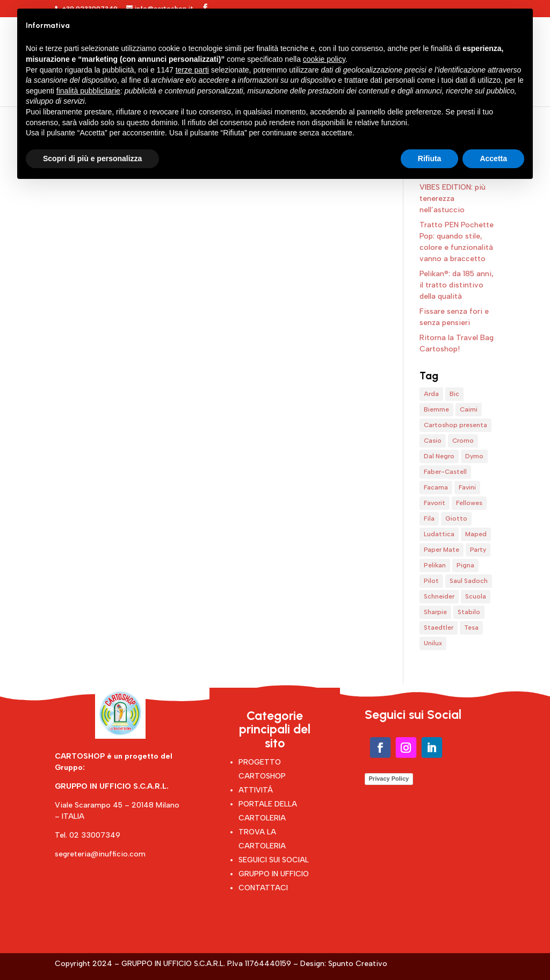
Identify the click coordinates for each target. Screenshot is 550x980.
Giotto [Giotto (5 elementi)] (456, 518)
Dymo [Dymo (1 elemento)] (474, 456)
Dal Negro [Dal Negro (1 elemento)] (439, 456)
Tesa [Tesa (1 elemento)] (471, 628)
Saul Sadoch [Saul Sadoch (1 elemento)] (469, 581)
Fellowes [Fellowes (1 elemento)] (469, 503)
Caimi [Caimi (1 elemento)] (469, 409)
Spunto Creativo (358, 964)
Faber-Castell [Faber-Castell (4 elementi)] (445, 472)
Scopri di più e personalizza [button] (92, 158)
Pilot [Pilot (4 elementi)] (431, 581)
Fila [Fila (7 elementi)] (429, 518)
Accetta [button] (493, 158)
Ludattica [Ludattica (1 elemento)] (439, 534)
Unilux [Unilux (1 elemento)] (433, 643)
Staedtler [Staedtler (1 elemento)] (439, 628)
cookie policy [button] (324, 59)
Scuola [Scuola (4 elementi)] (476, 596)
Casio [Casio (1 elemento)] (433, 441)
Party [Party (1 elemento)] (478, 550)
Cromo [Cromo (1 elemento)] (463, 441)
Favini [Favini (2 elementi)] (467, 487)
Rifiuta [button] (430, 158)
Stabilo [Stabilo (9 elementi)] (469, 612)
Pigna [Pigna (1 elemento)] (465, 565)
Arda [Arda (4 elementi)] (431, 394)
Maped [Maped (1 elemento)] (476, 534)
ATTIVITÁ (256, 790)
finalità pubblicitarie (88, 91)
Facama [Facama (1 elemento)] (436, 487)
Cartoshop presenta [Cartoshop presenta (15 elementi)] (455, 425)
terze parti (192, 70)
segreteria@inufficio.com (100, 854)
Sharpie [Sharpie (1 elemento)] (435, 612)
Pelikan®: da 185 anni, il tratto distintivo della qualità (457, 285)
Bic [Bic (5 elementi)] (454, 394)
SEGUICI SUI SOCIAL (274, 860)
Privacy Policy (389, 779)
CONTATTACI (263, 888)
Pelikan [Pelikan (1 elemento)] (435, 565)
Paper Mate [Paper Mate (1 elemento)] (442, 550)
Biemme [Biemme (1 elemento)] (436, 409)
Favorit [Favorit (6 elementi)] (435, 503)
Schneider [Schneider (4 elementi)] (439, 596)
